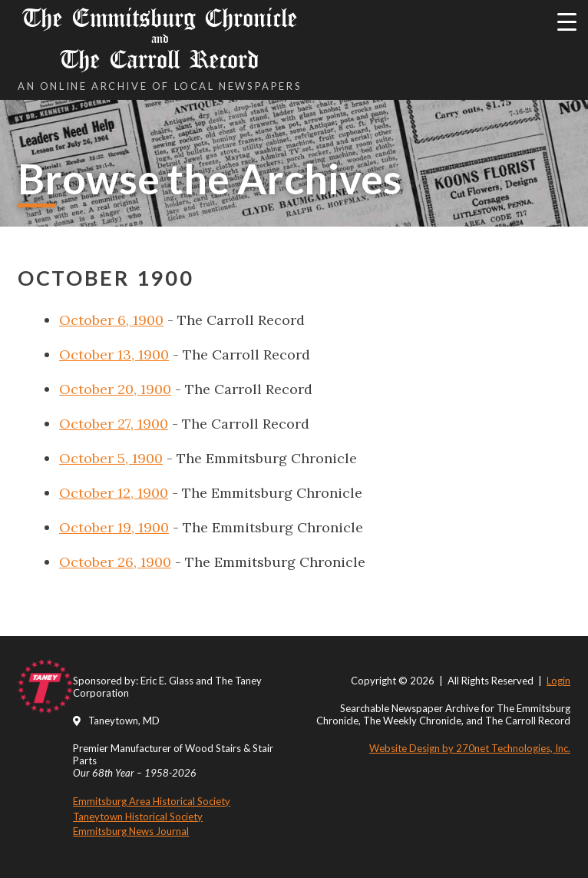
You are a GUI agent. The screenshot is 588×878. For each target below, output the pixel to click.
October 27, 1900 (114, 424)
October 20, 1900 (115, 389)
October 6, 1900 (111, 320)
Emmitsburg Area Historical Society (152, 801)
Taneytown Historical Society (138, 817)
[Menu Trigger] (567, 21)
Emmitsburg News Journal (131, 831)
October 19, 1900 (114, 527)
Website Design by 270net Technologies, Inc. (470, 748)
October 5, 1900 (111, 458)
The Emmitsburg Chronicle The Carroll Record (160, 39)
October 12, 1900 (114, 493)
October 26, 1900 (115, 562)
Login (558, 681)
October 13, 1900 (114, 355)
